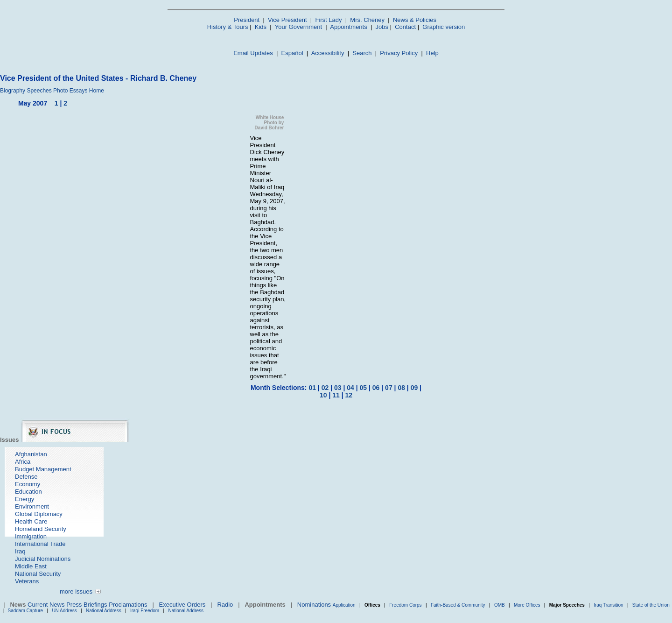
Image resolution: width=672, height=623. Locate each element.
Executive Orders (182, 605)
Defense (26, 477)
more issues (76, 591)
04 (350, 388)
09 (414, 388)
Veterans (27, 581)
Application (344, 605)
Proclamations (128, 605)
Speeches (39, 91)
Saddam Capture (26, 611)
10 (323, 395)
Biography (13, 91)
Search (362, 53)
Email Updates (253, 53)
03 (338, 388)
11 (336, 395)
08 (401, 388)
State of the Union (651, 605)
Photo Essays (70, 91)
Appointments (349, 27)
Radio (225, 605)
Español (292, 53)
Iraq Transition (608, 605)
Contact (405, 27)
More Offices (527, 605)
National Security (38, 574)
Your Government (298, 27)
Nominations (314, 605)
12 (349, 395)
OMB (500, 605)
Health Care (31, 521)
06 (376, 388)
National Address (104, 611)
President (247, 20)
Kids (261, 27)
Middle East (31, 566)
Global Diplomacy (39, 514)
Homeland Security (41, 529)
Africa (23, 462)
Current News (46, 605)
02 (325, 388)
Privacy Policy (399, 53)
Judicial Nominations (43, 559)
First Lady (328, 20)
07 (389, 388)
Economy (28, 484)
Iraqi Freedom (145, 611)
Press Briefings (87, 605)
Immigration (31, 536)
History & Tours (228, 27)
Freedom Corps (405, 605)
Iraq (20, 551)
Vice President (287, 20)
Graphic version (444, 27)
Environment (32, 506)
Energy (24, 499)
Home (97, 91)
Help (432, 53)
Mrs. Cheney (367, 20)
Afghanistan (31, 454)
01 (312, 388)
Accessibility (328, 53)
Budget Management (43, 469)
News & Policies (415, 20)
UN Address (64, 611)
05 (364, 388)
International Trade (40, 544)
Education (28, 492)
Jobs (382, 27)
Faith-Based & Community (459, 605)
